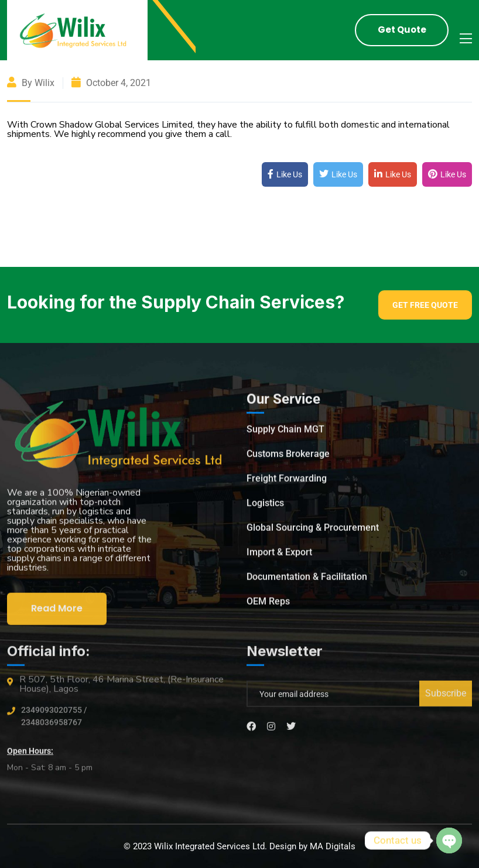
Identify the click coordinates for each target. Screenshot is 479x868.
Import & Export (279, 555)
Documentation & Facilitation (307, 580)
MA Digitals (333, 846)
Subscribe (446, 697)
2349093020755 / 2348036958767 (54, 720)
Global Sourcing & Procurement (313, 531)
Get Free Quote (425, 305)
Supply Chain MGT (285, 432)
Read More (57, 611)
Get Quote (402, 30)
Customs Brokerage (288, 457)
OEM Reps (268, 604)
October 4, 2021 (111, 83)
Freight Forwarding (287, 481)
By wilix (31, 83)
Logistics (265, 506)
